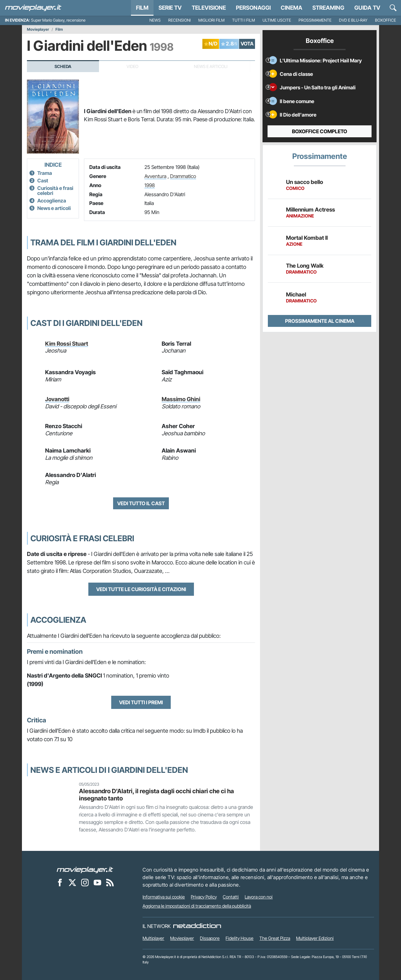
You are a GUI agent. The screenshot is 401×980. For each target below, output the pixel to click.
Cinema (292, 8)
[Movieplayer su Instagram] (85, 883)
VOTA (247, 44)
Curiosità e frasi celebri (55, 191)
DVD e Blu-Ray (353, 20)
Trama (45, 173)
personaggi (253, 8)
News (155, 20)
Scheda (63, 66)
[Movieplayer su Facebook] (60, 883)
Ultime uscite (277, 20)
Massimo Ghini (181, 399)
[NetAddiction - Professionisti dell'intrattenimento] (197, 926)
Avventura (155, 176)
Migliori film (211, 20)
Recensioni (180, 20)
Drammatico (183, 176)
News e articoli (54, 208)
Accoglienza (52, 201)
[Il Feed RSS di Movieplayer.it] (110, 883)
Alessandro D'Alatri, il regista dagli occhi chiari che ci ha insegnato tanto (156, 795)
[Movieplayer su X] (72, 883)
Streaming (328, 8)
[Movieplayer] (85, 870)
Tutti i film (244, 20)
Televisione (209, 8)
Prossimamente (315, 20)
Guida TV (367, 8)
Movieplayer (38, 29)
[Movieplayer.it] (33, 8)
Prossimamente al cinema (320, 321)
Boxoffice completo (320, 131)
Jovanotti (57, 399)
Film (142, 8)
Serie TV (170, 8)
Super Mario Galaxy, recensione (58, 20)
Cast (43, 181)
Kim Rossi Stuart (67, 344)
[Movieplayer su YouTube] (97, 883)
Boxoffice (385, 20)
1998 (150, 185)
